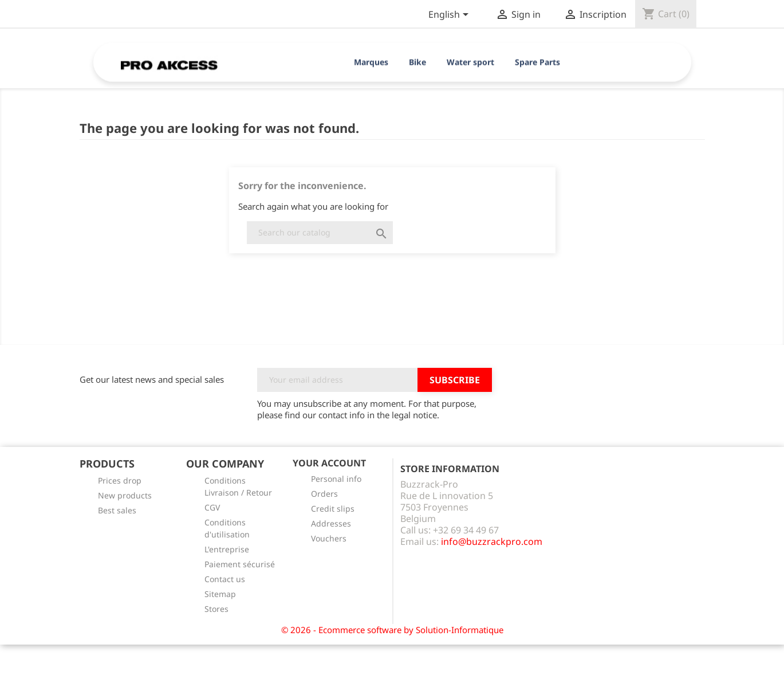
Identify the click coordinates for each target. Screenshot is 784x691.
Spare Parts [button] (537, 62)
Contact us (225, 579)
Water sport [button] (470, 62)
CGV (212, 507)
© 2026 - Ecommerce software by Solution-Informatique (392, 630)
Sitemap (220, 594)
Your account (329, 463)
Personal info (336, 479)
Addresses (331, 523)
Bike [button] (417, 62)
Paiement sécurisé (240, 564)
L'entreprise (227, 549)
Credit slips (333, 509)
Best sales (117, 510)
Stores (216, 609)
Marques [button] (371, 62)
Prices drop (120, 480)
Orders (324, 494)
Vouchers (329, 538)
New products (125, 495)
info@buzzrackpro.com (492, 541)
